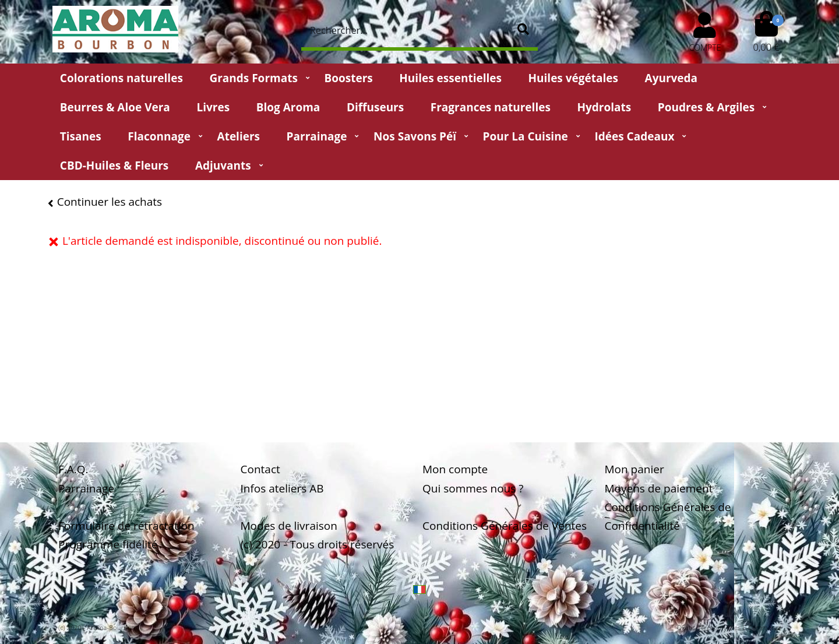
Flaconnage (159, 136)
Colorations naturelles (121, 78)
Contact (260, 469)
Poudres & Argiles (706, 107)
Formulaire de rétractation (126, 526)
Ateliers (239, 136)
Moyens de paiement (659, 488)
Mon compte (455, 469)
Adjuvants (223, 166)
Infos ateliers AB (282, 488)
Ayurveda (671, 78)
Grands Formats (253, 78)
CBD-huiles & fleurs (114, 166)
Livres (213, 107)
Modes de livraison (289, 526)
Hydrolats (604, 107)
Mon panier (634, 469)
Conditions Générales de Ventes (505, 526)
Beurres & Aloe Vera (115, 107)
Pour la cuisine (526, 136)
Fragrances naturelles (491, 107)
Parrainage (317, 136)
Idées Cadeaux (634, 136)
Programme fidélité (108, 544)
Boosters (348, 78)
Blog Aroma (288, 107)
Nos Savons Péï (415, 136)
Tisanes (81, 136)
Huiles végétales (573, 78)
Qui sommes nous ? (473, 488)
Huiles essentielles (450, 78)
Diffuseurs (375, 107)
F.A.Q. (73, 469)
